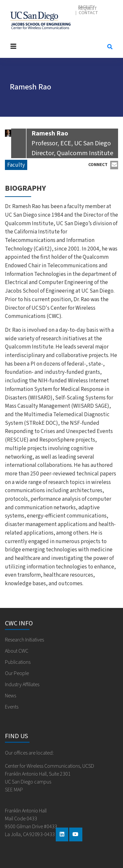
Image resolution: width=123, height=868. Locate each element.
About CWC (17, 651)
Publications (18, 662)
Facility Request (88, 8)
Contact (88, 13)
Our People (17, 673)
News (10, 696)
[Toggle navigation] (52, 47)
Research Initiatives (24, 640)
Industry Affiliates (22, 685)
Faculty (16, 165)
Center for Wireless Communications (40, 20)
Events (12, 707)
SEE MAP (14, 790)
